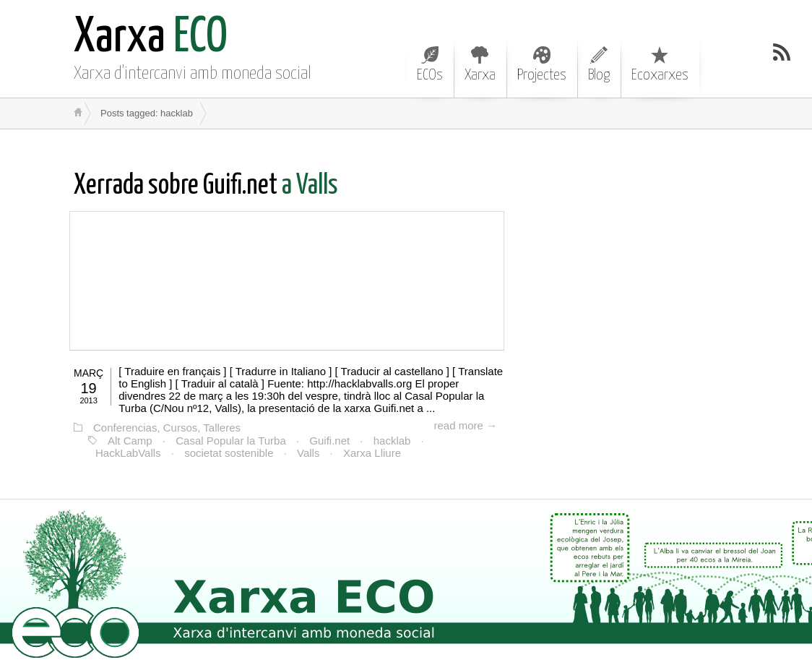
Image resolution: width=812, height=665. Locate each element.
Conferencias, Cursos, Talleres (167, 428)
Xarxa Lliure (372, 453)
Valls (308, 453)
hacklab (392, 441)
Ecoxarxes (660, 64)
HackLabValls (128, 453)
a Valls (206, 186)
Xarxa (480, 64)
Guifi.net (329, 441)
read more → (465, 425)
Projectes (542, 64)
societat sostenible (229, 453)
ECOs (430, 64)
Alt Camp (130, 441)
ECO (151, 38)
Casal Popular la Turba (231, 441)
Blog (599, 64)
